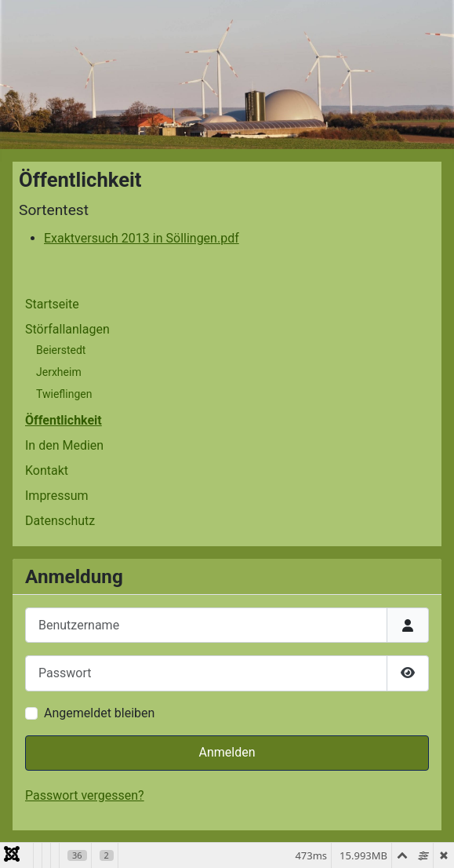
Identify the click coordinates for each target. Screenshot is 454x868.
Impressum (57, 496)
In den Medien (64, 445)
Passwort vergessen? (85, 795)
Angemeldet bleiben (99, 713)
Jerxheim (59, 372)
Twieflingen (64, 394)
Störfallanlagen (67, 329)
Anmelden (227, 752)
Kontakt (47, 470)
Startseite (52, 304)
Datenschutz (60, 521)
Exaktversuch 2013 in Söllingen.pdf (142, 238)
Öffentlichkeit (64, 420)
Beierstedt (61, 350)
